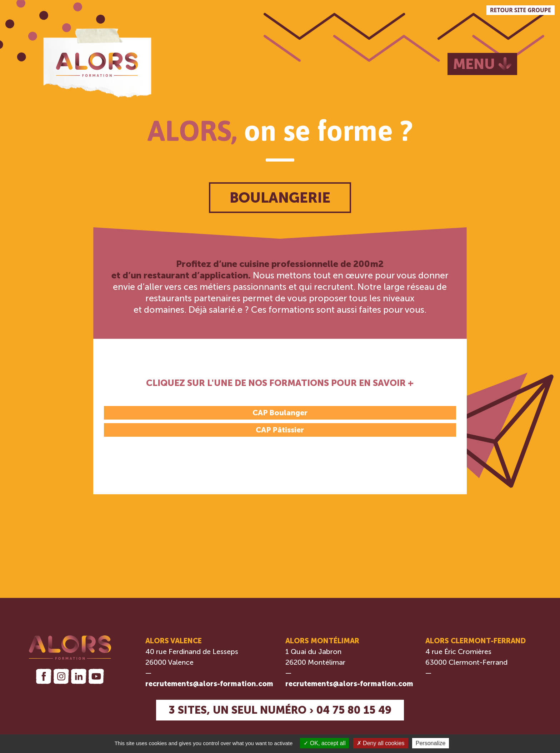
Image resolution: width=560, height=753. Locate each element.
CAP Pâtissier (280, 430)
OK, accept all (324, 743)
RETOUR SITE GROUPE (521, 10)
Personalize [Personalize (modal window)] (431, 743)
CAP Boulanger (280, 413)
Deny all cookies (381, 743)
